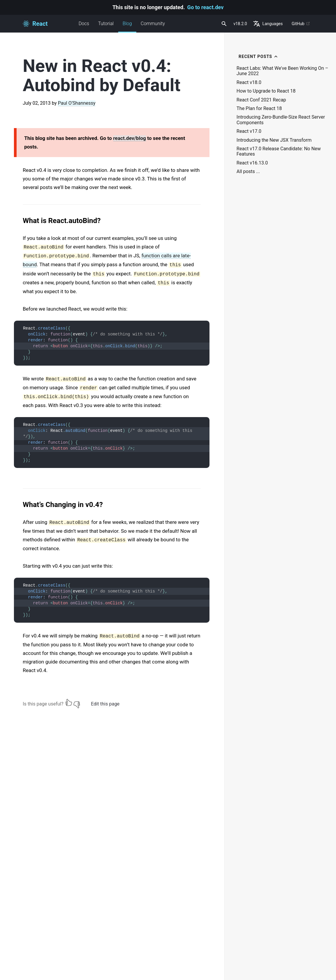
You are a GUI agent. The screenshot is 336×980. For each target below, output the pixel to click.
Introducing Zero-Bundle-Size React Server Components (281, 120)
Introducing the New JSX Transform (274, 140)
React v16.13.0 (252, 163)
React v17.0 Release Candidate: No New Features (279, 151)
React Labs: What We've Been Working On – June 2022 (282, 71)
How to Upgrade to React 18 (266, 91)
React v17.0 (249, 131)
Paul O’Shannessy (77, 103)
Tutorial (106, 24)
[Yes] (69, 703)
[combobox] (223, 24)
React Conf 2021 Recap (261, 100)
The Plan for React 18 (259, 109)
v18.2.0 (240, 24)
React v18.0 (249, 83)
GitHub (301, 24)
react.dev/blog (130, 138)
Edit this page (105, 704)
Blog (127, 27)
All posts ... (248, 172)
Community (153, 24)
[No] (77, 703)
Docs (84, 24)
